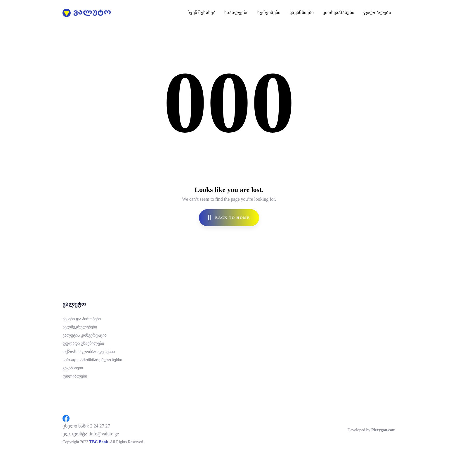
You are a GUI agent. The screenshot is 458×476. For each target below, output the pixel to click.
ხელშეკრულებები (80, 327)
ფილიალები (75, 376)
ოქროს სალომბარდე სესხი (89, 352)
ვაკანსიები (73, 368)
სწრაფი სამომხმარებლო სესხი (92, 360)
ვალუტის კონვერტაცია (85, 335)
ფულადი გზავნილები (83, 343)
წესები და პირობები (82, 319)
